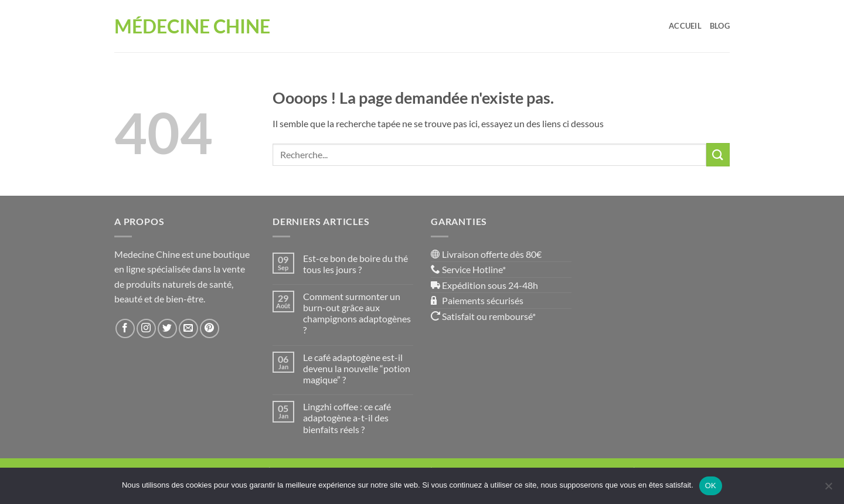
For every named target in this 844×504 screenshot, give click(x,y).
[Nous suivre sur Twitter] (167, 328)
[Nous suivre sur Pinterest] (210, 328)
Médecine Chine (192, 26)
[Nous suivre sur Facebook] (125, 328)
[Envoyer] (718, 154)
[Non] (828, 489)
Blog (720, 26)
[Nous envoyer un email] (188, 328)
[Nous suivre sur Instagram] (146, 328)
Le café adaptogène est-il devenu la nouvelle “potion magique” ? (357, 368)
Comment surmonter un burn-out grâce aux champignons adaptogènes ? (357, 313)
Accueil (685, 26)
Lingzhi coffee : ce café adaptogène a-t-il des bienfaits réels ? (347, 418)
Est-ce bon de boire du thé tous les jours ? (355, 264)
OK (711, 486)
